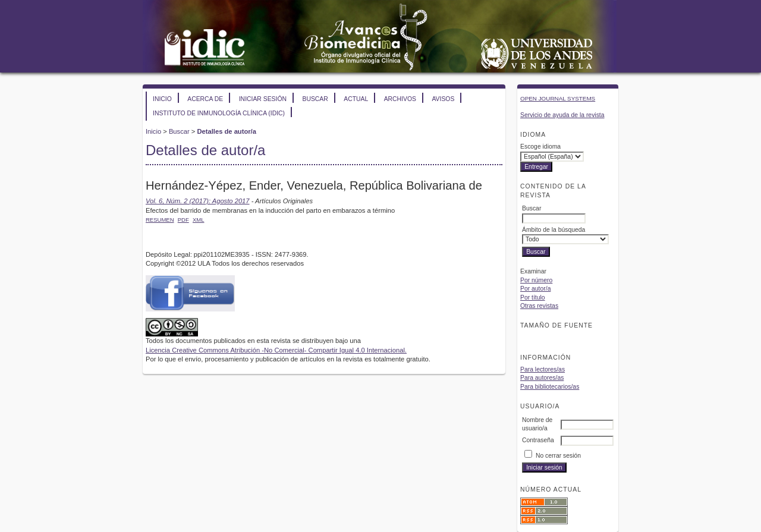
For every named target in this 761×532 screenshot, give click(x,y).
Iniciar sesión (263, 99)
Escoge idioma (540, 147)
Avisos (443, 99)
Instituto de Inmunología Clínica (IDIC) (219, 113)
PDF (183, 220)
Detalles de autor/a (226, 131)
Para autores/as (542, 378)
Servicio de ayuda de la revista (562, 115)
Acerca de (205, 99)
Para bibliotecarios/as (550, 387)
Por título (533, 298)
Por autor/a (535, 289)
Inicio (162, 99)
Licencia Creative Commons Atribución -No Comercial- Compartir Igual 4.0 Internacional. (276, 350)
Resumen (160, 220)
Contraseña (538, 440)
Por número (536, 280)
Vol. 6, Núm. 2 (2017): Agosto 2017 (198, 201)
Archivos (400, 99)
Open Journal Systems (558, 98)
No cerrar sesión (558, 456)
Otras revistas (539, 306)
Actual (356, 99)
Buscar (315, 99)
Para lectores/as (543, 369)
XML (199, 220)
